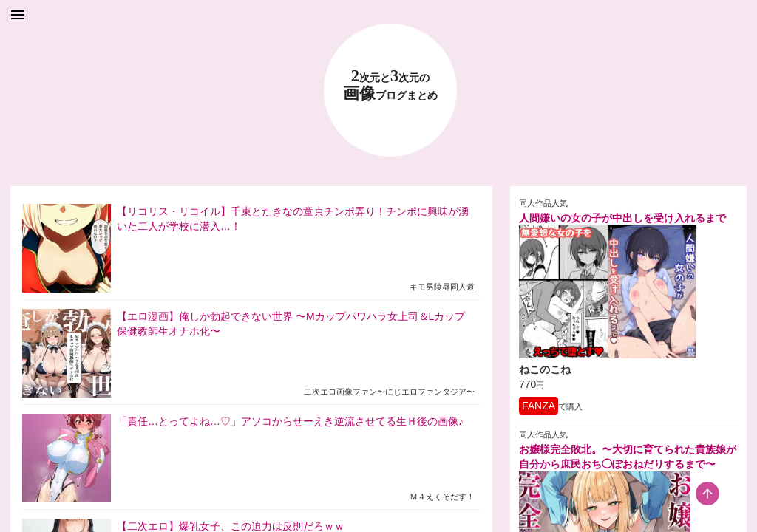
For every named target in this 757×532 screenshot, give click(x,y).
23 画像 (390, 85)
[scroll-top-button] (707, 494)
